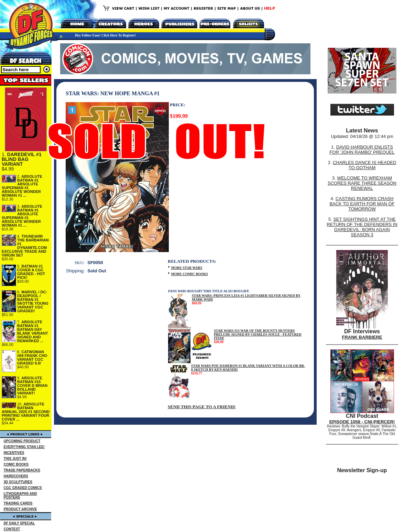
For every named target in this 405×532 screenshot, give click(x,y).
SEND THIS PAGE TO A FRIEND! (202, 407)
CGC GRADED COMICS (23, 488)
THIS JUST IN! (15, 459)
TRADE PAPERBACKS (22, 470)
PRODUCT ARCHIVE (20, 509)
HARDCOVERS (16, 476)
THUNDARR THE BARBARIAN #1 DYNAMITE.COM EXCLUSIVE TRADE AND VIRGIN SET (25, 246)
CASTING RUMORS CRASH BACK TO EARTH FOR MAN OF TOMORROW (362, 204)
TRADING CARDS (18, 503)
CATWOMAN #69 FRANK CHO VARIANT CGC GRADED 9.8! (32, 357)
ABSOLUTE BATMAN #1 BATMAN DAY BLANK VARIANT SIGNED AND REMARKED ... (33, 331)
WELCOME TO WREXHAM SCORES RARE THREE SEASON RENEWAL (362, 183)
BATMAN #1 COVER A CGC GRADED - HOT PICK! (31, 272)
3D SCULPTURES (18, 482)
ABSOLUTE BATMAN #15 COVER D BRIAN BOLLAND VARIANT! (32, 386)
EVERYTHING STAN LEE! (24, 447)
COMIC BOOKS (16, 464)
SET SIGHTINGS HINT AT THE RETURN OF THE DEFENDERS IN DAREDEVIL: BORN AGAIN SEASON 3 (362, 227)
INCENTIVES (14, 453)
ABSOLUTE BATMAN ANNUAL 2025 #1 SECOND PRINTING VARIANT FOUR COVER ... (26, 412)
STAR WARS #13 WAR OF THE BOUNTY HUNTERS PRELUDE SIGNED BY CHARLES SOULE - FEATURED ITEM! (258, 334)
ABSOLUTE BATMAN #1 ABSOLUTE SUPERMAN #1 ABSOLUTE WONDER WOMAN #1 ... (22, 186)
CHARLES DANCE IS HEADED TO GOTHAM (364, 165)
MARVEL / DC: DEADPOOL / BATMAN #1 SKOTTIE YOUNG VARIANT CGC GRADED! (33, 301)
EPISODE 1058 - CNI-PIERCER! (362, 422)
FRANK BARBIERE (362, 337)
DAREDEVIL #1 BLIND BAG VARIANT (22, 159)
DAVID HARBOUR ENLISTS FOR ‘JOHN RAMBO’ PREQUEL (362, 150)
